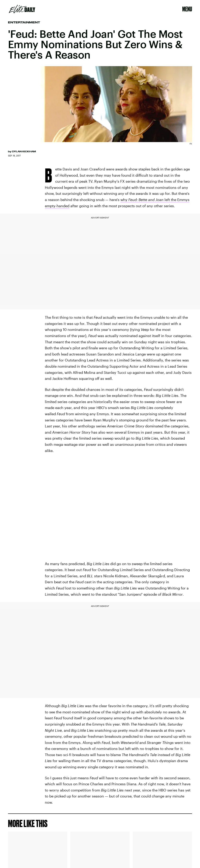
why (124, 200)
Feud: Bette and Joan (146, 200)
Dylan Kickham (24, 151)
